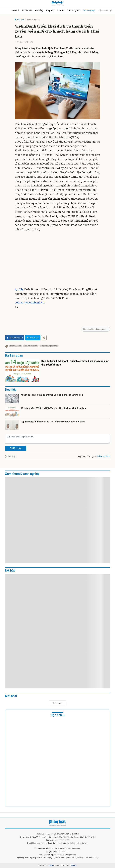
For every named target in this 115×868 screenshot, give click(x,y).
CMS (53, 866)
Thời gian (91, 456)
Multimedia (27, 10)
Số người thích (104, 456)
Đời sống (39, 10)
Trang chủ (19, 20)
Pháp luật (50, 10)
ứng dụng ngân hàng (49, 346)
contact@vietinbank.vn (29, 302)
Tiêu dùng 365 (74, 10)
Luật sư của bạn (105, 10)
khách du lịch (16, 346)
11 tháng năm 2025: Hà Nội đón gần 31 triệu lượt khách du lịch (53, 408)
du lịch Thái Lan (31, 346)
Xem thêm (57, 703)
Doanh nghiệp (89, 10)
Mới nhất (15, 10)
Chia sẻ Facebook (15, 338)
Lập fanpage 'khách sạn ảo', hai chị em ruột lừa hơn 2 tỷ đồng (53, 422)
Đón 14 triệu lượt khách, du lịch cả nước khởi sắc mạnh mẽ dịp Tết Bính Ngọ (75, 363)
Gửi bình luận (16, 448)
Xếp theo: (82, 456)
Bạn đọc (61, 10)
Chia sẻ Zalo (33, 338)
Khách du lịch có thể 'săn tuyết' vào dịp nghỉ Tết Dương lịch (52, 395)
